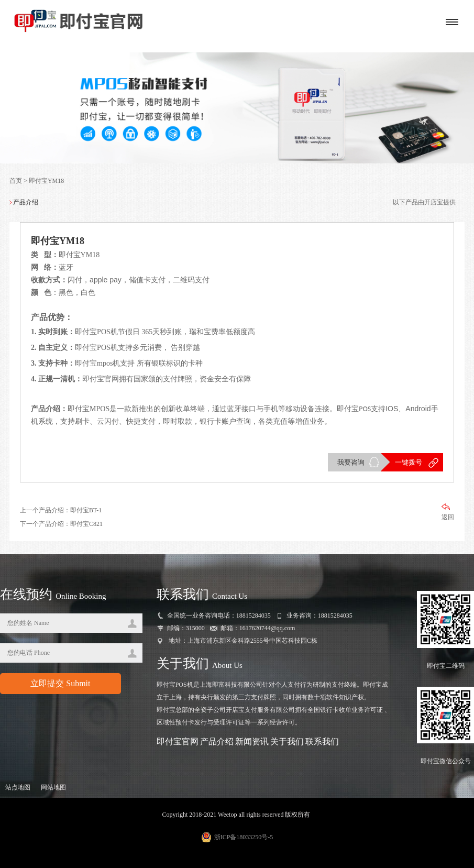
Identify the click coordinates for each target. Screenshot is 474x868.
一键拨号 (409, 462)
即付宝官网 (178, 741)
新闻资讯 (252, 741)
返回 (448, 512)
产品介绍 (217, 741)
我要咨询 (351, 462)
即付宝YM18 (46, 181)
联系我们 (322, 741)
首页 (16, 181)
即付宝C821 (86, 524)
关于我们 (287, 741)
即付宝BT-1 (86, 510)
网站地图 (53, 787)
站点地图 (18, 787)
